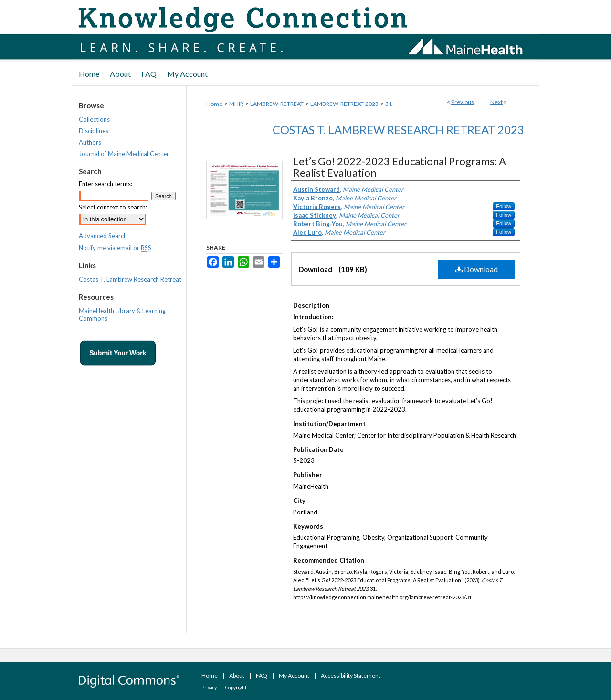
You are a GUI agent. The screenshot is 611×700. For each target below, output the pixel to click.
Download (477, 269)
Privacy (209, 687)
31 (389, 104)
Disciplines (94, 131)
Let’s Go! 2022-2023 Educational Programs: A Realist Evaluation (400, 167)
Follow (504, 206)
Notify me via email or (115, 248)
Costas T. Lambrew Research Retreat (130, 279)
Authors (90, 142)
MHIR (236, 104)
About (237, 675)
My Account (294, 675)
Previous (463, 102)
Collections (94, 119)
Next (496, 102)
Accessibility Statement (351, 675)
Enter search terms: (105, 184)
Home (214, 104)
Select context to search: (113, 207)
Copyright (236, 687)
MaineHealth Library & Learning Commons (122, 314)
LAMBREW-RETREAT (277, 104)
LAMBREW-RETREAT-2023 (344, 104)
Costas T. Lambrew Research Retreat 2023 (398, 130)
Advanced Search (103, 236)
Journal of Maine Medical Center (124, 154)
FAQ (262, 675)
